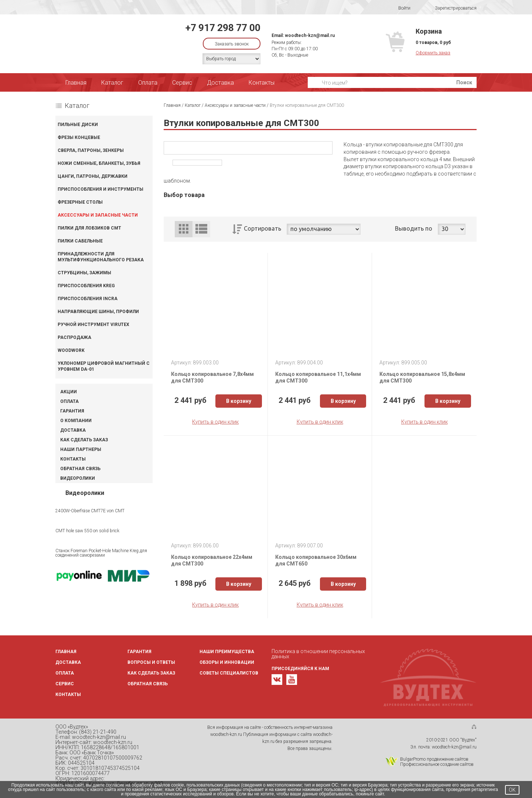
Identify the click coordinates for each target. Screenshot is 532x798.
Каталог (112, 83)
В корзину (239, 401)
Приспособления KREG (86, 286)
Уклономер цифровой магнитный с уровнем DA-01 (104, 366)
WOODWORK (71, 350)
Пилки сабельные (80, 241)
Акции (69, 392)
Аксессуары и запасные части (98, 215)
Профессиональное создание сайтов (437, 764)
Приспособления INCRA (88, 299)
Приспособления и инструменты (100, 189)
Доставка (220, 83)
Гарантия (72, 411)
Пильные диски (78, 125)
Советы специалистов (229, 673)
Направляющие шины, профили (98, 312)
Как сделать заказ (84, 440)
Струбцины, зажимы (84, 273)
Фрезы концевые (79, 137)
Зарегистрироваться (451, 8)
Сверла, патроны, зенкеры (91, 150)
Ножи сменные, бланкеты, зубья (99, 163)
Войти (400, 8)
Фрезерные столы (80, 202)
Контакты (262, 83)
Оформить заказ (433, 53)
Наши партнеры (81, 449)
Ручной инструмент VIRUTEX (93, 325)
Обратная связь (80, 469)
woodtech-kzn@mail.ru (310, 35)
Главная (76, 83)
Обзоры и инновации (227, 662)
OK (512, 790)
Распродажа (74, 337)
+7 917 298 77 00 (223, 28)
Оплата (148, 83)
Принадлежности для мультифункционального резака (101, 257)
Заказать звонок (232, 44)
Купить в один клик (215, 422)
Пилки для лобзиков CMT (89, 228)
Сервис (182, 83)
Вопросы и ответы (151, 662)
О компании (76, 421)
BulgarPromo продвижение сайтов (434, 759)
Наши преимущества (227, 652)
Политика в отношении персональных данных (318, 654)
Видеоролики (78, 478)
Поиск (464, 82)
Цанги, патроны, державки (93, 176)
